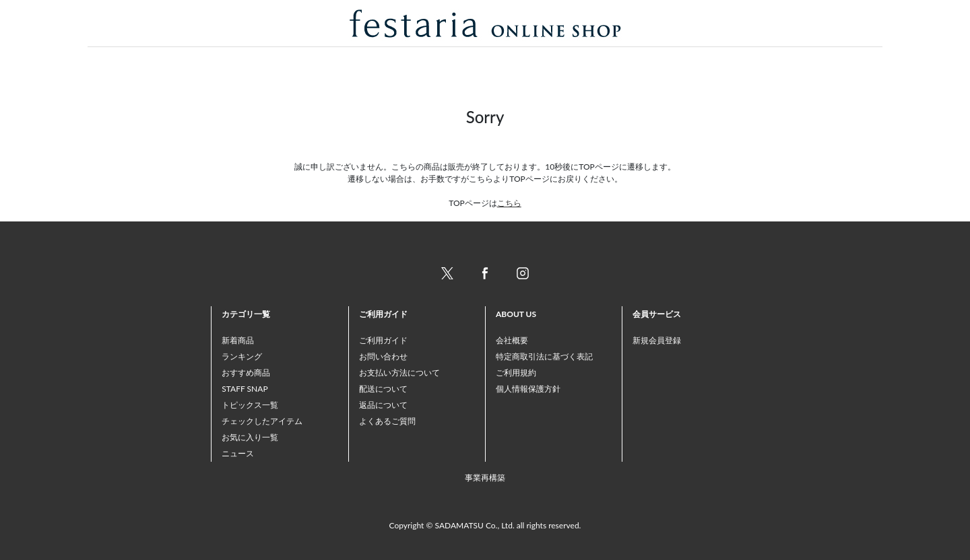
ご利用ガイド (383, 340)
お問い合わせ (383, 356)
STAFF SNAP (245, 389)
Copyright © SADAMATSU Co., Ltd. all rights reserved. (485, 525)
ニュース (238, 453)
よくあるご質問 (387, 421)
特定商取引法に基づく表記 (544, 356)
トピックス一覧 (250, 405)
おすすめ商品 (246, 373)
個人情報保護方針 (528, 389)
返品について (383, 405)
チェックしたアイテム (262, 421)
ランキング (242, 356)
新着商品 (238, 340)
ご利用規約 (516, 373)
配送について (383, 389)
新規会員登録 (657, 340)
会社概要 (512, 340)
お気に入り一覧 (250, 437)
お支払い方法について (399, 373)
